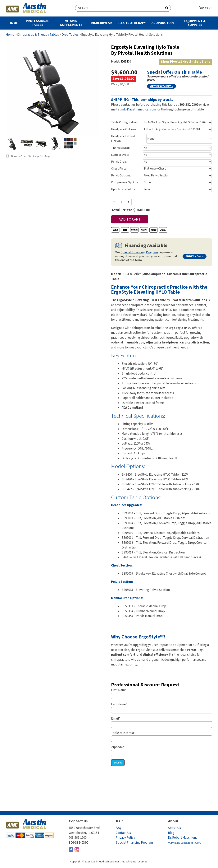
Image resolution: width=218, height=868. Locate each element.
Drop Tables (70, 35)
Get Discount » (161, 86)
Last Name (119, 704)
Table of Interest (123, 733)
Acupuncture (163, 23)
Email (116, 719)
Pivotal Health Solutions (186, 62)
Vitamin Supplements (71, 23)
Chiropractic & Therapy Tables (38, 35)
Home (13, 23)
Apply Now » (194, 256)
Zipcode (118, 747)
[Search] (119, 8)
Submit (118, 763)
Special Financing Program (139, 252)
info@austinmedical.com (139, 110)
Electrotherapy (132, 23)
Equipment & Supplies (195, 23)
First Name (119, 690)
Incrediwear (101, 23)
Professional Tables (37, 23)
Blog (171, 833)
